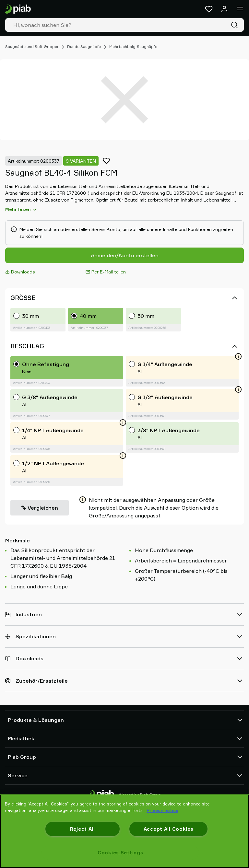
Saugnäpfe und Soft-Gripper (32, 46)
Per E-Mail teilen (106, 272)
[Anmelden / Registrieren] (224, 9)
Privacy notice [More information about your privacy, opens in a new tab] (162, 810)
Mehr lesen (21, 209)
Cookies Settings (120, 853)
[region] (124, 831)
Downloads (20, 272)
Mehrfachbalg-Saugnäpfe (133, 46)
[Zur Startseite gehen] (18, 9)
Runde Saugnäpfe (84, 46)
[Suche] (236, 25)
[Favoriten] (209, 9)
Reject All (83, 829)
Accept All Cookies (169, 829)
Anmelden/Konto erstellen (125, 255)
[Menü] (240, 9)
